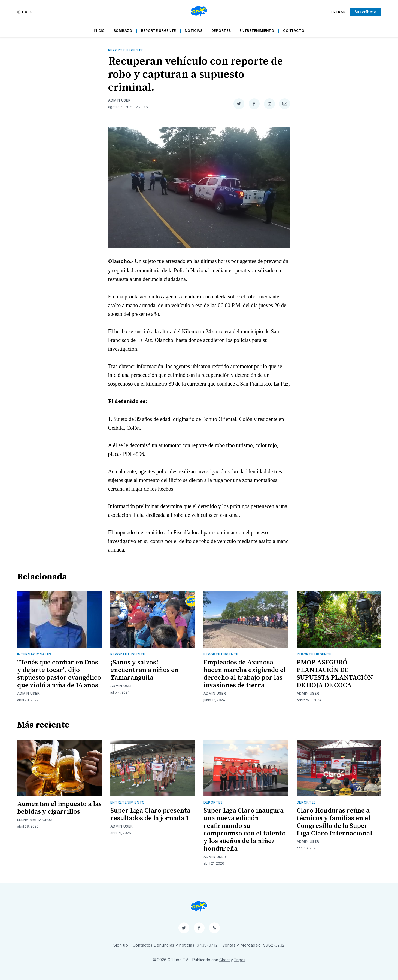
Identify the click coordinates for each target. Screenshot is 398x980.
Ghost (224, 960)
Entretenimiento (257, 31)
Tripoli (240, 960)
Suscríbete (366, 12)
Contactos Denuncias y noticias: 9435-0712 (175, 945)
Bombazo (123, 31)
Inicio (99, 31)
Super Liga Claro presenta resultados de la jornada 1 (150, 814)
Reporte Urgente (159, 31)
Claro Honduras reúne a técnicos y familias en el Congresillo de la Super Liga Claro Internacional (334, 822)
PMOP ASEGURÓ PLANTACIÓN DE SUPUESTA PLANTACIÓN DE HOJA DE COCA (335, 674)
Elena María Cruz (35, 820)
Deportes (221, 31)
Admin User (119, 100)
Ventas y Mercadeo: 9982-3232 (254, 945)
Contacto (294, 31)
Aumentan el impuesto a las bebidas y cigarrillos (59, 808)
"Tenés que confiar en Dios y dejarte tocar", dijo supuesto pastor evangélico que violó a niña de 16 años (59, 674)
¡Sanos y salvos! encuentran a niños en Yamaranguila (145, 670)
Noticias (194, 31)
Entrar (338, 12)
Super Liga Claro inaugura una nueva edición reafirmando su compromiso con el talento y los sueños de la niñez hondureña (245, 830)
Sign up (121, 945)
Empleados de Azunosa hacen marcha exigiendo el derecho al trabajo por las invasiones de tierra (245, 674)
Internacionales (34, 654)
